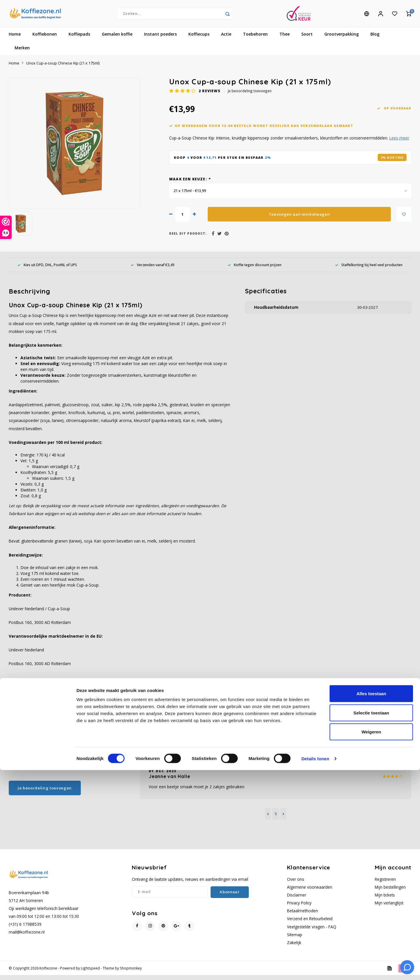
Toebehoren (255, 39)
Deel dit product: (188, 239)
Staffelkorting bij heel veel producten (369, 270)
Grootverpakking (342, 39)
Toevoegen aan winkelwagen (299, 219)
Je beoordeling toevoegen (250, 96)
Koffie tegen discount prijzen (255, 270)
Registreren (385, 884)
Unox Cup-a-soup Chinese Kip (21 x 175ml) (63, 68)
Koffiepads (79, 39)
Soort (307, 39)
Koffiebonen (45, 39)
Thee (285, 39)
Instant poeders (160, 39)
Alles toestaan (371, 903)
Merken (22, 53)
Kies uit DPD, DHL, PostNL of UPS (47, 270)
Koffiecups (199, 39)
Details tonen (315, 968)
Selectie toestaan (371, 923)
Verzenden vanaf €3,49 (153, 270)
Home (15, 39)
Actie (226, 39)
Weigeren (371, 942)
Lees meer (399, 143)
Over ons (296, 884)
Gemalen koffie (117, 39)
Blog (375, 39)
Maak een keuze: (190, 184)
